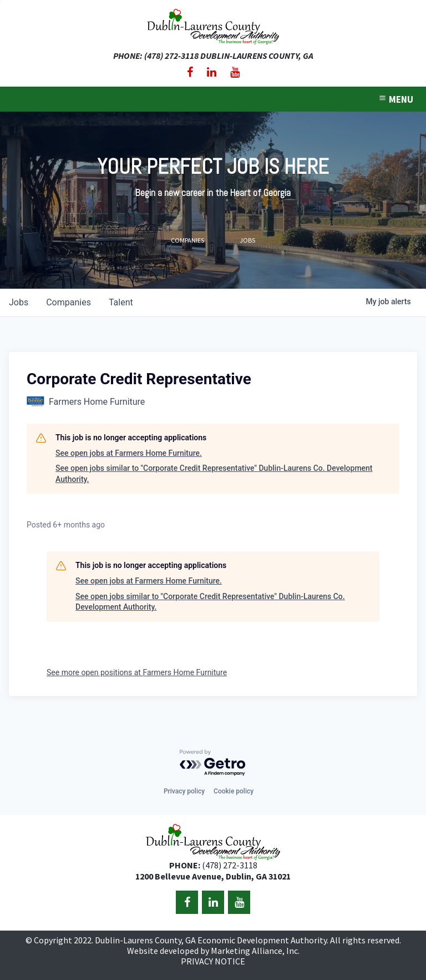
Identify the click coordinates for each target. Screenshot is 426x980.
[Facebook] (190, 72)
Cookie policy (234, 791)
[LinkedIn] (212, 72)
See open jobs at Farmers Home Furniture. (129, 453)
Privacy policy (184, 791)
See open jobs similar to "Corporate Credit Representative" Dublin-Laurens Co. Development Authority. (214, 474)
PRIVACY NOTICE (213, 961)
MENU (395, 99)
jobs (19, 302)
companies (69, 302)
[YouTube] (235, 72)
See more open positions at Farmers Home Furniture (137, 672)
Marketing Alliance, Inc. (255, 951)
